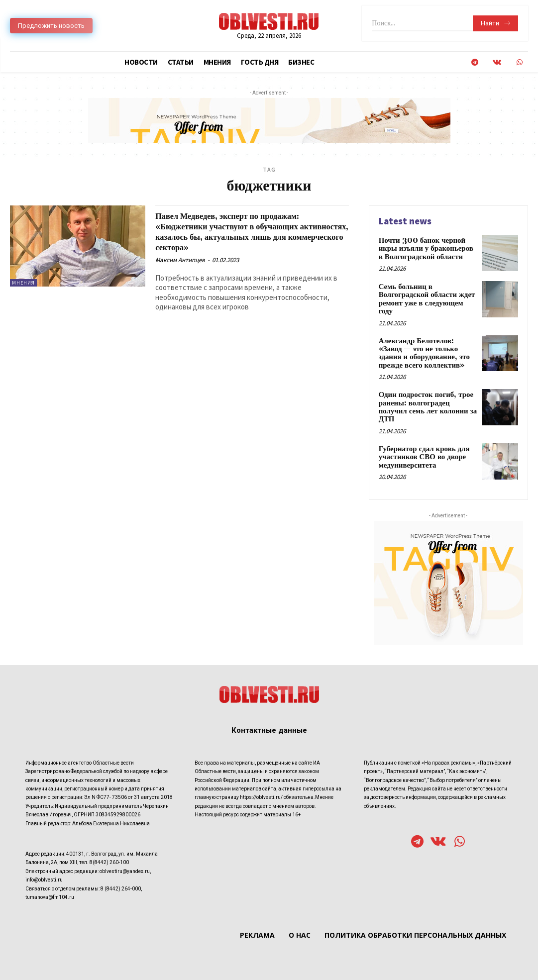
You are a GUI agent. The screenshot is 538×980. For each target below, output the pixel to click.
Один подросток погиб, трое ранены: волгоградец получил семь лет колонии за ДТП (427, 392)
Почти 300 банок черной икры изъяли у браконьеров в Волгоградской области (426, 248)
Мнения (23, 283)
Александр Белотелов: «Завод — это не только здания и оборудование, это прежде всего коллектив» (426, 344)
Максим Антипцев (180, 260)
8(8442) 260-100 (109, 845)
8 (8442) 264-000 (121, 871)
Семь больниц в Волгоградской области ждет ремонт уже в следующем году (426, 294)
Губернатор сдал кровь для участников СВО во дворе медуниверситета (422, 439)
